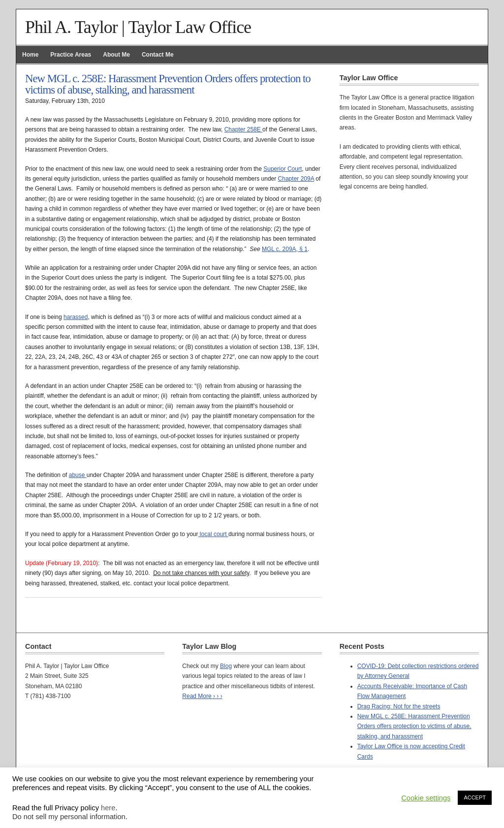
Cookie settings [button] (426, 798)
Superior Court (283, 169)
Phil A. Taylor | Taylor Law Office (138, 27)
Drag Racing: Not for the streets (399, 706)
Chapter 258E (243, 129)
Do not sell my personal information (69, 817)
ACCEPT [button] (475, 797)
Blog (226, 666)
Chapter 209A (296, 179)
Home (30, 55)
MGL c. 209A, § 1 (285, 249)
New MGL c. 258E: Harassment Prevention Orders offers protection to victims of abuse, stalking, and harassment (414, 726)
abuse (78, 475)
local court (213, 534)
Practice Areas (71, 55)
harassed (76, 317)
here (108, 808)
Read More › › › (202, 696)
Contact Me (158, 55)
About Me (116, 55)
